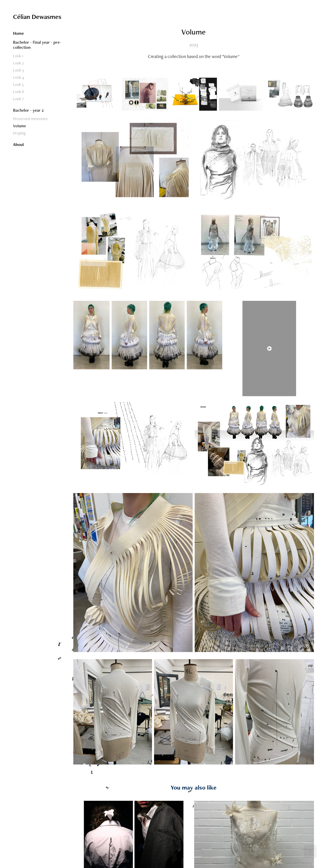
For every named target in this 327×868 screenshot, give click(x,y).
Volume (20, 126)
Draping (19, 133)
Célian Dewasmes (37, 17)
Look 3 (18, 70)
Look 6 (19, 92)
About (19, 144)
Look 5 (18, 84)
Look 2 (18, 63)
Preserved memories (30, 119)
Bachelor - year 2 (28, 110)
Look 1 (18, 56)
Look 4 (19, 77)
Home (18, 33)
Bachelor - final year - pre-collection (37, 45)
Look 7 (19, 99)
